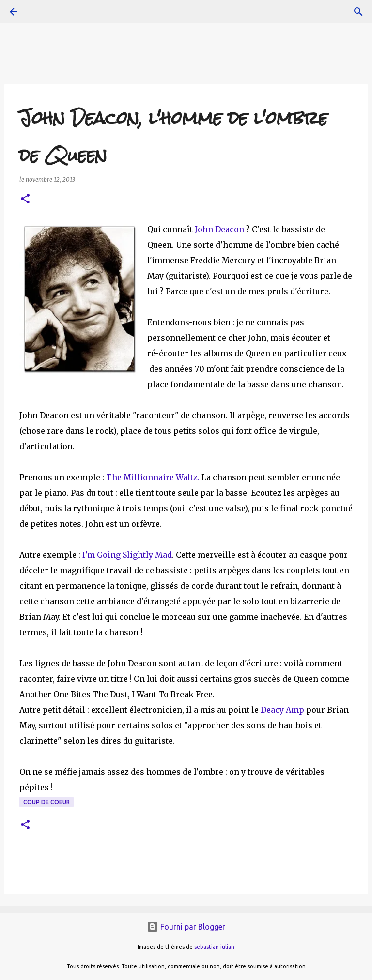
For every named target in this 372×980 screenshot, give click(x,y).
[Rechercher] (358, 12)
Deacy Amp (283, 710)
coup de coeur (46, 802)
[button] (25, 199)
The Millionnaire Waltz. (153, 477)
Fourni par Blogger (186, 927)
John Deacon (219, 229)
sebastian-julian (214, 947)
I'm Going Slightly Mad (127, 555)
